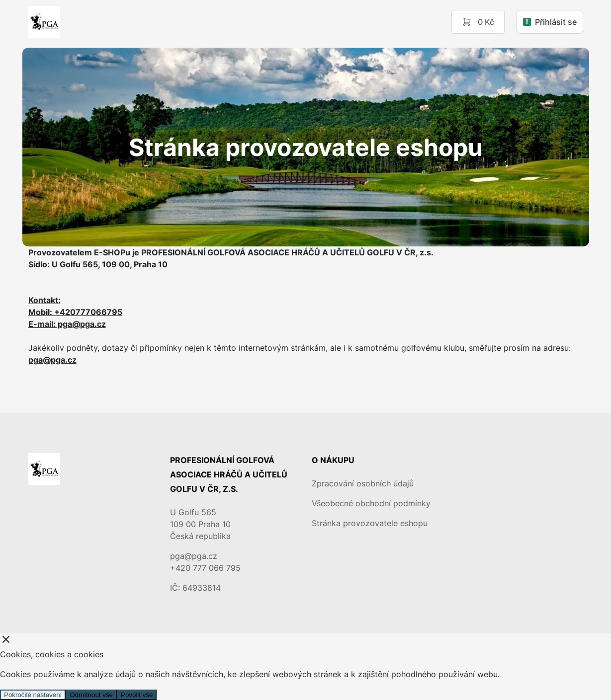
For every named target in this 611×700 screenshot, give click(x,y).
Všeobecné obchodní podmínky (371, 503)
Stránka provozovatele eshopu (370, 523)
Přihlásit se (550, 22)
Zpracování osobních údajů (363, 483)
